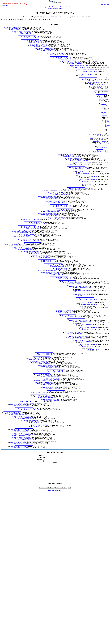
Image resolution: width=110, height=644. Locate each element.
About (108, 4)
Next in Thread (59, 8)
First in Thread (51, 8)
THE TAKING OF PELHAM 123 (58, 17)
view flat (108, 11)
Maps (105, 4)
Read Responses (45, 7)
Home (102, 4)
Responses (55, 24)
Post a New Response (54, 7)
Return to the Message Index (55, 494)
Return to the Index (65, 7)
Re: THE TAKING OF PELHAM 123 (12, 27)
